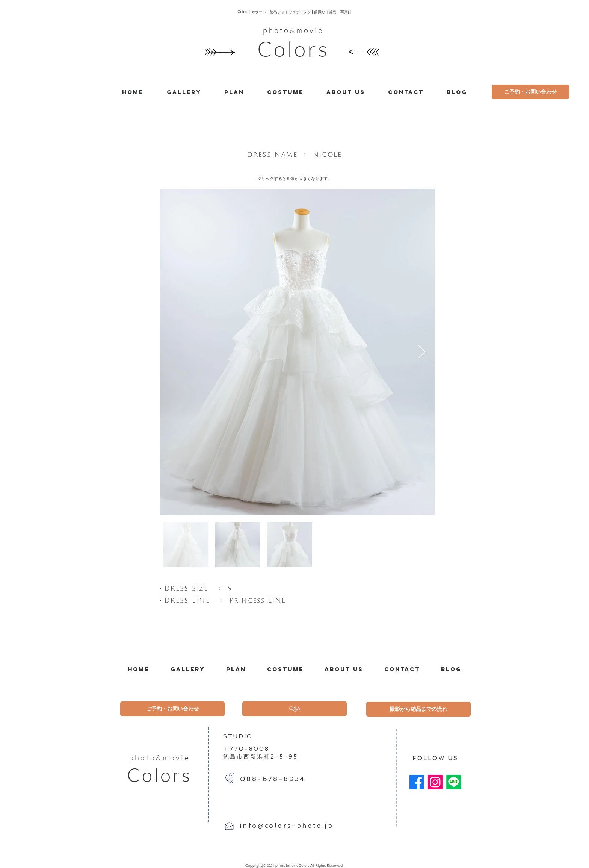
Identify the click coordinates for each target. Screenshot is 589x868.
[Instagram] (435, 782)
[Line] (454, 782)
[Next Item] (422, 352)
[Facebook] (417, 782)
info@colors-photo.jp (287, 826)
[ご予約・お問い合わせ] (530, 92)
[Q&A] (294, 709)
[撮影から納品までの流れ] (418, 709)
